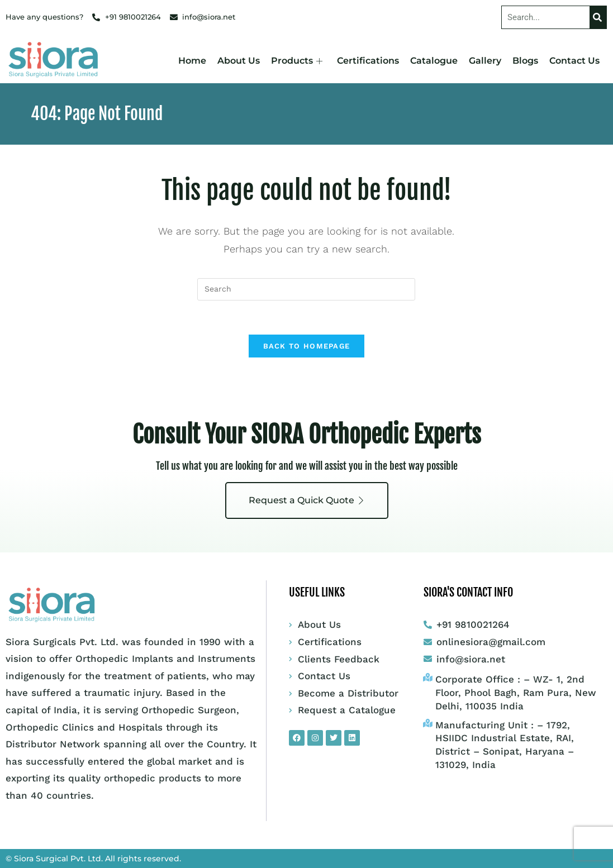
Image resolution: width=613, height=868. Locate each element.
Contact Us (574, 61)
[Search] (598, 17)
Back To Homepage (307, 346)
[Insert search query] (306, 289)
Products (297, 61)
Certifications (368, 61)
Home (192, 61)
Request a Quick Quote (307, 500)
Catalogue (434, 61)
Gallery (485, 61)
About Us (239, 61)
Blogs (525, 61)
